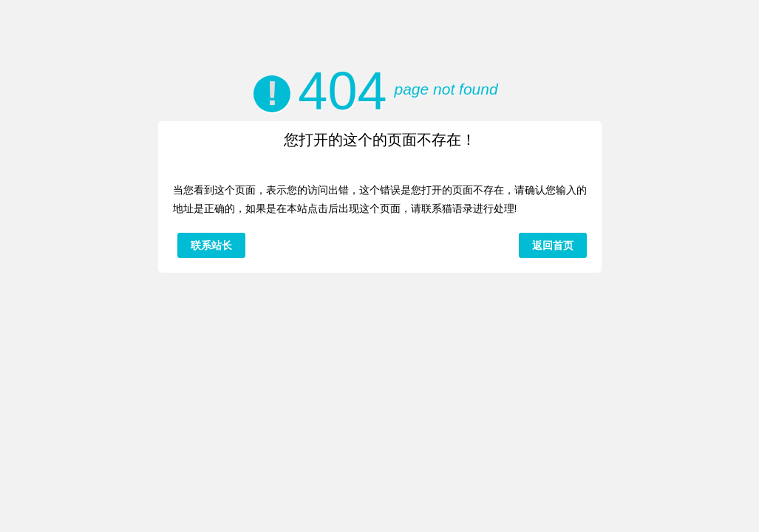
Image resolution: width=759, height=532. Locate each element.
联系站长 (211, 245)
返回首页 (553, 245)
